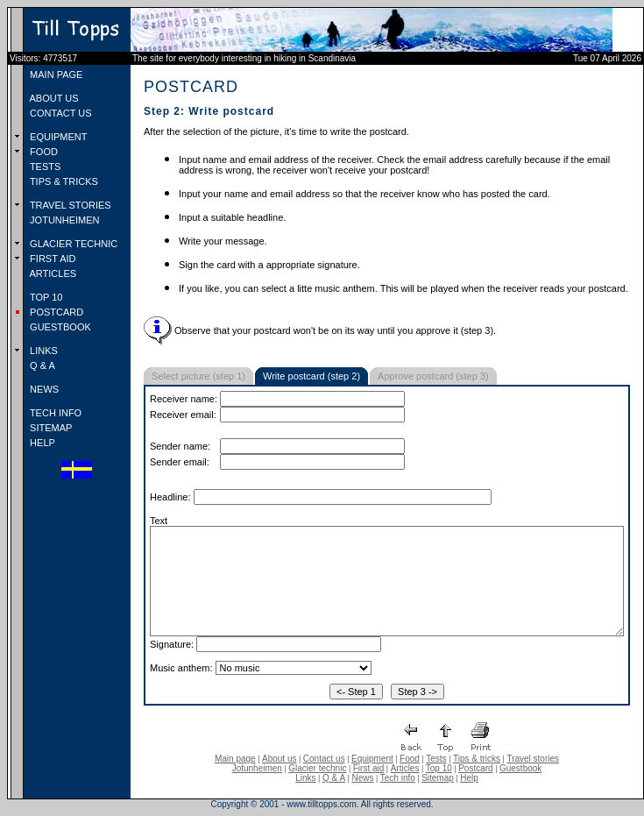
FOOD (42, 152)
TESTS (44, 167)
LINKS (42, 351)
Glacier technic (317, 768)
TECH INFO (54, 413)
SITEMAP (50, 428)
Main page (235, 759)
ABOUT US (53, 98)
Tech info (398, 778)
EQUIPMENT (57, 137)
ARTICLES (52, 273)
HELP (41, 443)
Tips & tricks (477, 759)
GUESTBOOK (59, 327)
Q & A (41, 365)
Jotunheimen (257, 768)
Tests (436, 759)
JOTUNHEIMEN (64, 220)
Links (305, 778)
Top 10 (439, 768)
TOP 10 (45, 297)
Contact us (324, 759)
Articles (405, 768)
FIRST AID (51, 259)
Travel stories (533, 759)
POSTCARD (55, 312)
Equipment (372, 759)
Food (410, 759)
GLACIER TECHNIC (72, 244)
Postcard (475, 768)
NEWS (43, 389)
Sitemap (438, 778)
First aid (369, 768)
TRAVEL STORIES (69, 205)
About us (279, 759)
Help (469, 778)
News (362, 778)
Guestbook (520, 768)
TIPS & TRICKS (63, 181)
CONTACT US (60, 113)
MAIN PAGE (55, 75)
